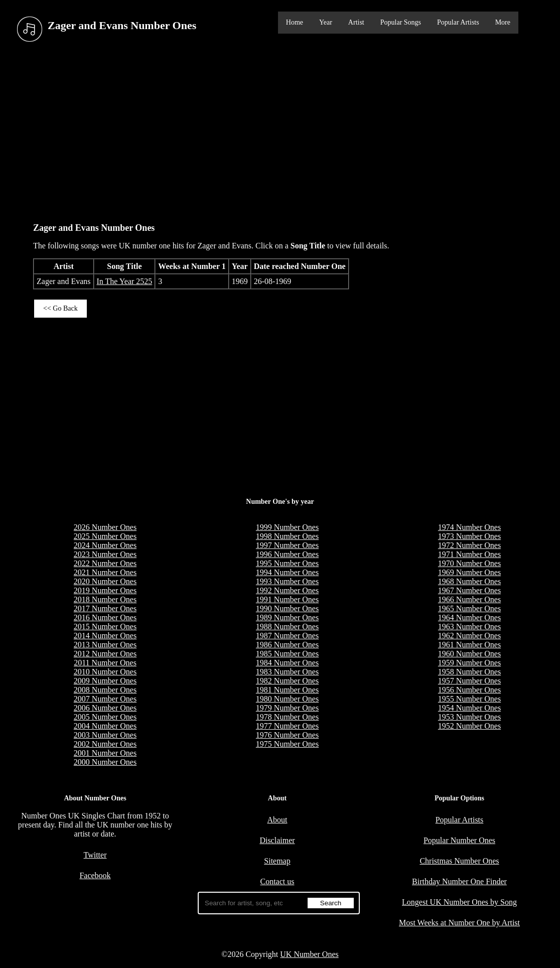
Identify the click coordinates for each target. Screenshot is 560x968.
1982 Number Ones (287, 681)
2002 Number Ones (105, 744)
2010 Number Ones (105, 672)
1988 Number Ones (287, 627)
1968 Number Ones (469, 581)
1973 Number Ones (469, 536)
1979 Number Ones (287, 708)
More (503, 22)
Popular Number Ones (459, 840)
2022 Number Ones (105, 563)
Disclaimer (277, 840)
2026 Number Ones (105, 527)
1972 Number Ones (469, 545)
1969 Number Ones (469, 572)
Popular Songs (401, 22)
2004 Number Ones (105, 726)
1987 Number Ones (287, 636)
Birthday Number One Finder (459, 881)
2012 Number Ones (105, 654)
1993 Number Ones (287, 581)
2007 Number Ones (105, 699)
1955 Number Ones (469, 699)
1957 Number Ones (469, 681)
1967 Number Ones (469, 590)
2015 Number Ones (105, 627)
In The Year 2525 (125, 281)
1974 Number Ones (469, 527)
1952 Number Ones (469, 726)
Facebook (95, 875)
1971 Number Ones (469, 554)
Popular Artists (458, 22)
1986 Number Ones (287, 645)
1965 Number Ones (469, 608)
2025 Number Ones (105, 536)
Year (326, 22)
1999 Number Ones (287, 527)
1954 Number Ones (469, 708)
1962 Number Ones (469, 636)
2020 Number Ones (105, 581)
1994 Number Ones (287, 572)
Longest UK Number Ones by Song (459, 902)
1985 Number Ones (287, 654)
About (277, 820)
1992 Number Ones (287, 590)
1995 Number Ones (287, 563)
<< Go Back (60, 308)
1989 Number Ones (287, 617)
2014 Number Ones (105, 636)
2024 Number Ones (105, 545)
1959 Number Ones (469, 663)
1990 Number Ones (287, 608)
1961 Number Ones (469, 645)
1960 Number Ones (469, 654)
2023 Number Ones (105, 554)
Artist (356, 22)
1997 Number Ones (287, 545)
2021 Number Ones (105, 572)
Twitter (95, 855)
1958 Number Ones (469, 672)
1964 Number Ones (469, 617)
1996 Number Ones (287, 554)
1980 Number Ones (287, 699)
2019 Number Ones (105, 590)
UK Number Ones (309, 954)
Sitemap (277, 861)
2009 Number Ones (105, 681)
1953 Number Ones (469, 717)
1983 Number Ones (287, 672)
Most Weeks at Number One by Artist (459, 923)
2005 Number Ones (105, 717)
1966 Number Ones (469, 599)
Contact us (277, 881)
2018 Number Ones (105, 599)
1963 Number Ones (469, 627)
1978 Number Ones (287, 717)
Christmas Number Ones (459, 861)
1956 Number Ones (469, 690)
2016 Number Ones (105, 617)
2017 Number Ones (105, 608)
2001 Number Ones (105, 753)
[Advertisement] (280, 130)
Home (295, 22)
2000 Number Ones (105, 762)
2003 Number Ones (105, 735)
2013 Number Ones (105, 645)
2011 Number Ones (105, 663)
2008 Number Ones (105, 690)
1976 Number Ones (287, 735)
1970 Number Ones (469, 563)
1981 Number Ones (287, 690)
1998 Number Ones (287, 536)
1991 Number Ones (287, 599)
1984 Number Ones (287, 663)
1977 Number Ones (287, 726)
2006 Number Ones (105, 708)
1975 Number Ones (287, 744)
